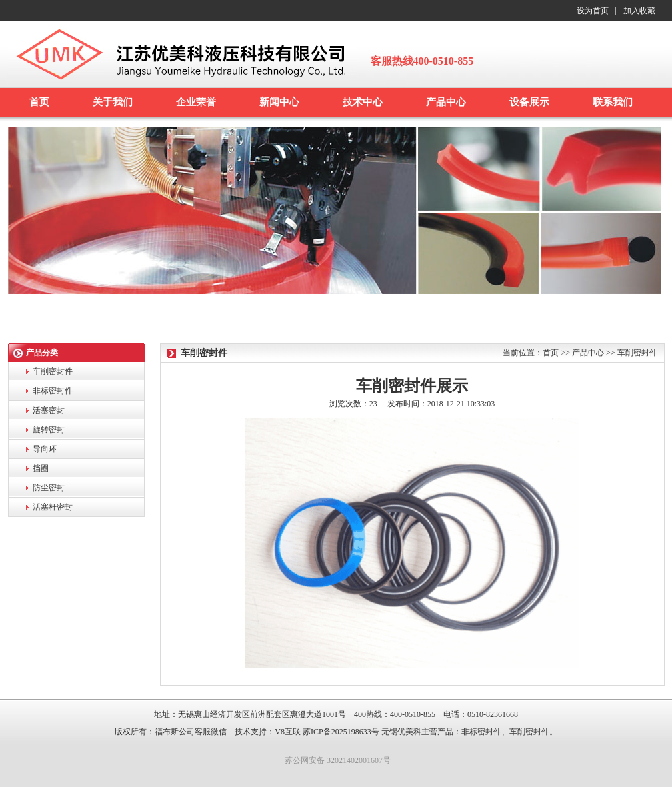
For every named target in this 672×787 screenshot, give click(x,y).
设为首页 (593, 11)
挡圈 (41, 468)
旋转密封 (49, 430)
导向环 (45, 449)
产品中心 (446, 102)
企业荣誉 (196, 102)
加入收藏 (639, 11)
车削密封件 (53, 371)
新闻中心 (279, 102)
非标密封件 (53, 391)
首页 (39, 102)
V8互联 (288, 732)
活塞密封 (49, 410)
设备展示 (529, 102)
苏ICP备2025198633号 (341, 732)
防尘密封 (49, 488)
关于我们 (113, 102)
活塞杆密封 (53, 507)
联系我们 (613, 102)
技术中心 (363, 102)
